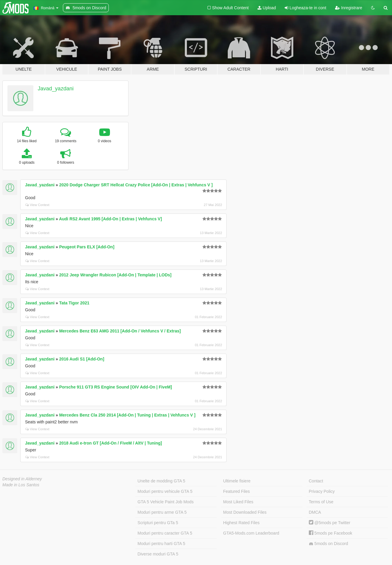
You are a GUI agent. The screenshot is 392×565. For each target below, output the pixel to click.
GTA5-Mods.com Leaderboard (251, 533)
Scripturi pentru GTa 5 (158, 523)
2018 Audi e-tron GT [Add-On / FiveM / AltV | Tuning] (110, 443)
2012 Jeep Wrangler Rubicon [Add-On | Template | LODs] (115, 275)
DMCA (315, 512)
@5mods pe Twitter (330, 523)
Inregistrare (349, 8)
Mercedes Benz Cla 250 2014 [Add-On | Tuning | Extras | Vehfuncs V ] (127, 415)
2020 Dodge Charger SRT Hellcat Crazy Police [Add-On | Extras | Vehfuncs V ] (136, 185)
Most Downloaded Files (245, 512)
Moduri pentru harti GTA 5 (161, 544)
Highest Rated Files (241, 523)
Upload (267, 8)
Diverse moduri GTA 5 (158, 554)
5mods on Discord (329, 544)
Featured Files (237, 491)
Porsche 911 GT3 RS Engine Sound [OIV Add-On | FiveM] (115, 387)
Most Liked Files (238, 502)
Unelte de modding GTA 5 (161, 481)
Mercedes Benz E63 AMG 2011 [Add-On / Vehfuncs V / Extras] (120, 331)
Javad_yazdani (56, 89)
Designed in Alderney (22, 479)
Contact (316, 481)
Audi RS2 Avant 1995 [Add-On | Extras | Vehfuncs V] (110, 219)
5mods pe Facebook (331, 533)
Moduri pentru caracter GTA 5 (165, 533)
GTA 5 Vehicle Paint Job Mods (165, 502)
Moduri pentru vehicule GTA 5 (165, 491)
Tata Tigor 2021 (74, 303)
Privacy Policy (322, 491)
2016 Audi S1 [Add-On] (82, 359)
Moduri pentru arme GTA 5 (162, 512)
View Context (37, 205)
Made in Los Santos (21, 485)
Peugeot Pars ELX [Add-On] (87, 247)
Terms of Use (321, 502)
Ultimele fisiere (237, 481)
